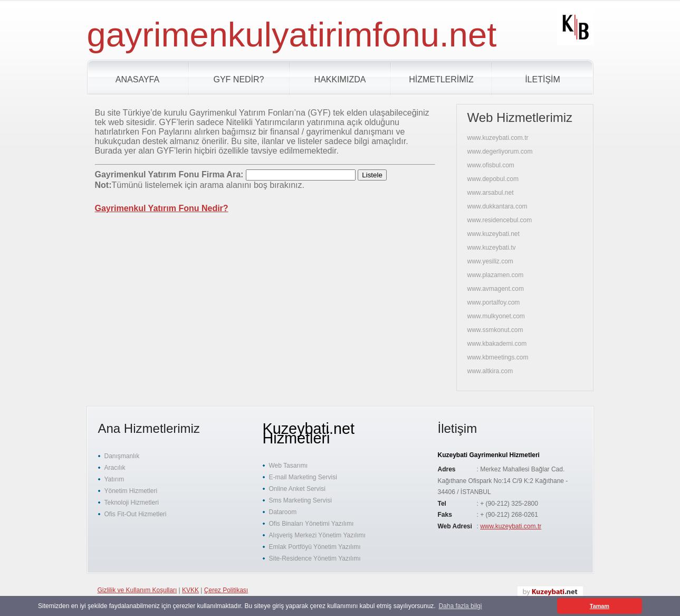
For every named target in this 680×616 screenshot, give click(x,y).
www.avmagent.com (496, 289)
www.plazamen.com (496, 275)
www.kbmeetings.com (498, 357)
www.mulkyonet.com (496, 316)
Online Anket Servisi (297, 489)
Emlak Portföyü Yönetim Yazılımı (315, 547)
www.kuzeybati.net (494, 234)
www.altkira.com (490, 371)
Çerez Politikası (226, 590)
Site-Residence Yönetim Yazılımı (315, 558)
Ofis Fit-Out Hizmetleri (136, 514)
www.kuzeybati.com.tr (498, 138)
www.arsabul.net (491, 193)
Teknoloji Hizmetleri (132, 503)
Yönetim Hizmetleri (131, 491)
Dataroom (283, 512)
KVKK (190, 590)
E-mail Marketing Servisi (303, 477)
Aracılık (115, 468)
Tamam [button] (600, 606)
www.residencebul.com (500, 220)
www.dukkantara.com (497, 206)
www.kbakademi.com (497, 344)
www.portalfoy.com (494, 302)
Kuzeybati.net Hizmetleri (309, 433)
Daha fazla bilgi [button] (460, 606)
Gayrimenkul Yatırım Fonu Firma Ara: (170, 174)
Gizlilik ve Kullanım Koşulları (137, 590)
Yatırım (114, 479)
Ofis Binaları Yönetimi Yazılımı (312, 524)
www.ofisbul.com (491, 165)
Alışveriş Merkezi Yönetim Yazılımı (317, 535)
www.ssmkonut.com (495, 330)
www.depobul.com (493, 179)
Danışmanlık (122, 456)
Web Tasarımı (289, 466)
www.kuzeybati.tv (492, 248)
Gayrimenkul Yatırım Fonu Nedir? (162, 208)
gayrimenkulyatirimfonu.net (292, 35)
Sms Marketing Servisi (300, 500)
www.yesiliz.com (490, 261)
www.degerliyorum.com (500, 151)
